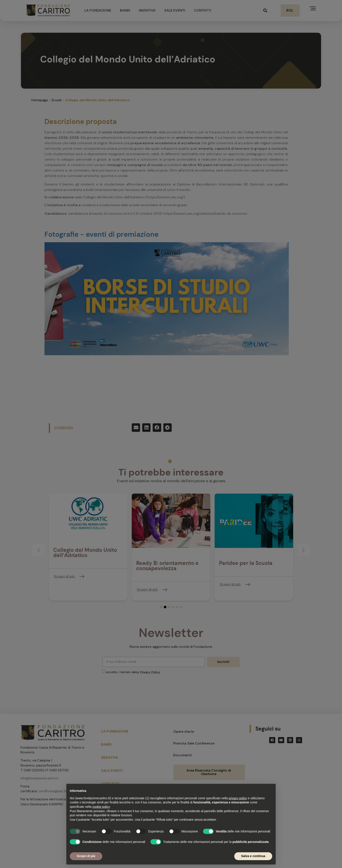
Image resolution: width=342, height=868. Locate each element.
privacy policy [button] (238, 798)
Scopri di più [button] (86, 856)
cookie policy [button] (101, 807)
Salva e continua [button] (253, 856)
